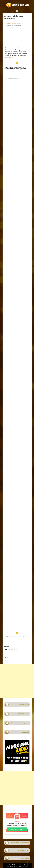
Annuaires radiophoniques (13, 23)
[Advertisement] (17, 317)
